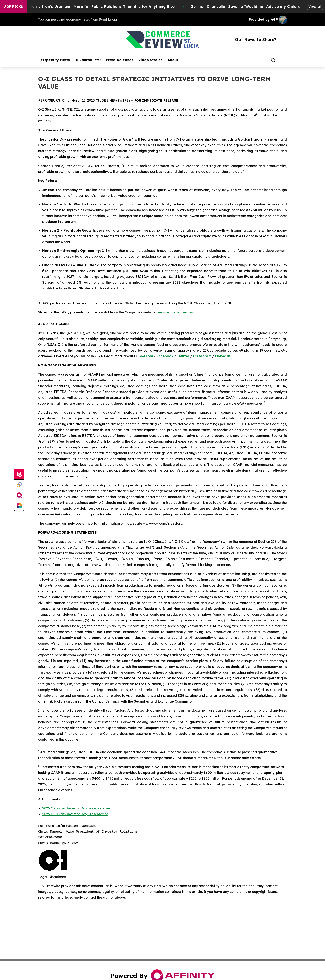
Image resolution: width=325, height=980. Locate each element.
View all (315, 6)
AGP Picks (13, 7)
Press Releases (119, 60)
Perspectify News (54, 60)
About (173, 60)
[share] (284, 60)
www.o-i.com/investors (175, 312)
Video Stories (150, 60)
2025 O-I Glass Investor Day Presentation (75, 814)
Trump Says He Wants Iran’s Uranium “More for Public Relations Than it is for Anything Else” (92, 7)
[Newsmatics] (19, 506)
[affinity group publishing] (19, 495)
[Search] (273, 60)
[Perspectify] (19, 485)
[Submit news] (19, 474)
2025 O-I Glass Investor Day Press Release (76, 808)
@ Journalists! (88, 60)
